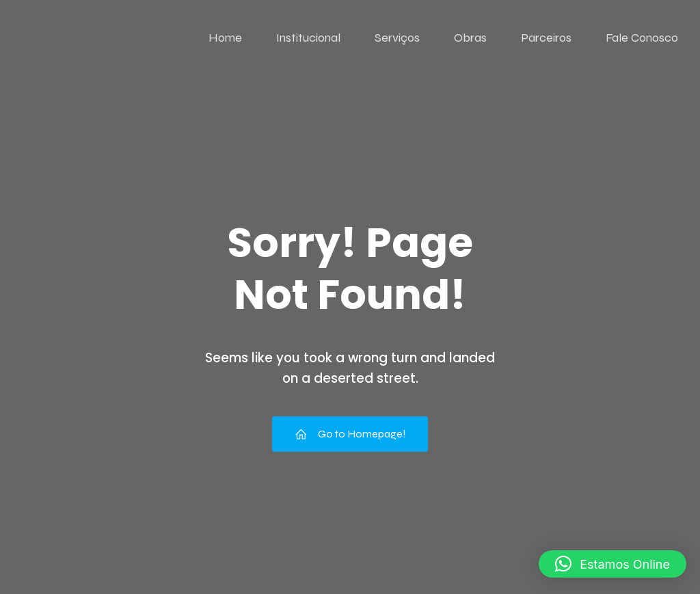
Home (225, 38)
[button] (612, 564)
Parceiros (546, 38)
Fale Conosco (642, 38)
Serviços (397, 38)
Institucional (308, 38)
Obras (470, 38)
